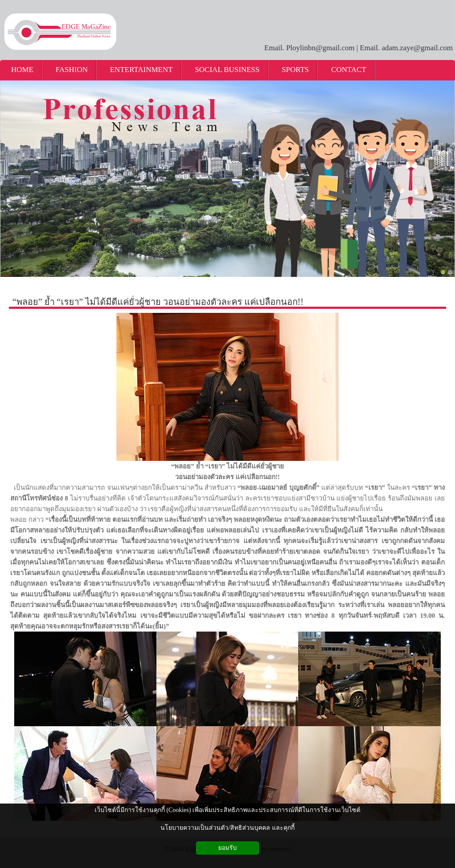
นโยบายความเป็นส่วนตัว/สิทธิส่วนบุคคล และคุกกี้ (227, 828)
